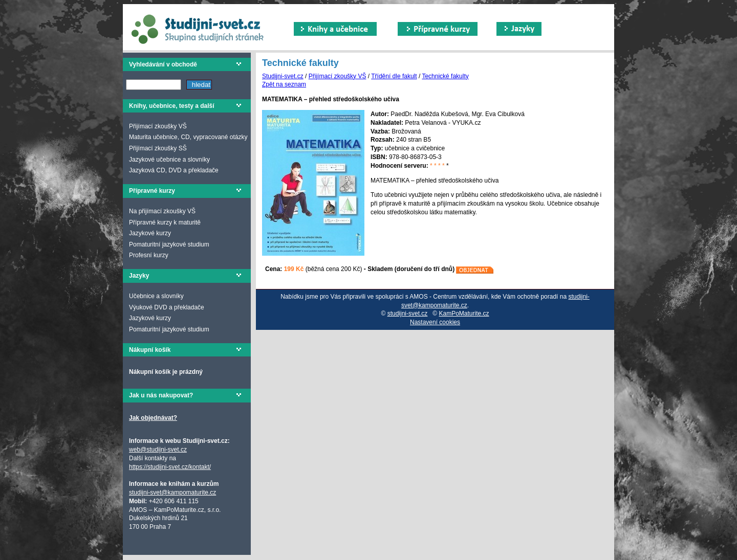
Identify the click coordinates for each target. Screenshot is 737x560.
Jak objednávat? (153, 418)
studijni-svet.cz (408, 313)
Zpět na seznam (284, 84)
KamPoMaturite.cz (464, 313)
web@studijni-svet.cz (158, 450)
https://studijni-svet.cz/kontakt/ (170, 467)
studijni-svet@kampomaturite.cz (172, 492)
